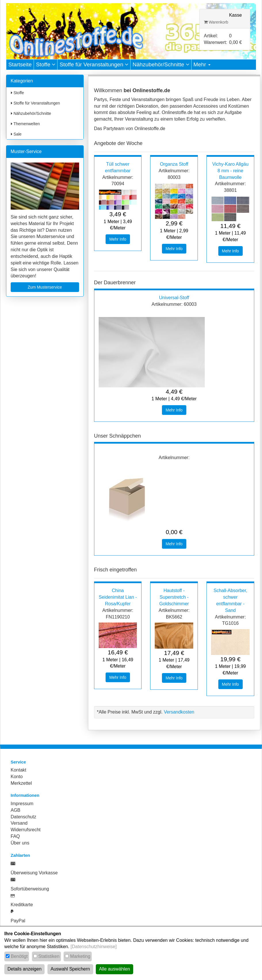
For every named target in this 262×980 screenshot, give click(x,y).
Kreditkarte (22, 905)
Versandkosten (179, 712)
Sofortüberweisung (30, 889)
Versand (19, 823)
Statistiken (49, 956)
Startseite (20, 64)
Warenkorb (216, 22)
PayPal (18, 921)
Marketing (80, 956)
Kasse (235, 15)
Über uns (20, 843)
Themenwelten (25, 124)
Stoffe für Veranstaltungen (94, 64)
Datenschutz (23, 817)
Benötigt (19, 956)
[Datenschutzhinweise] (93, 947)
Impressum (22, 804)
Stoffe (46, 64)
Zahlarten (20, 855)
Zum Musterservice (45, 287)
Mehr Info (118, 239)
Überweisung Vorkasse (34, 873)
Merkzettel (21, 783)
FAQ (15, 836)
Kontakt (18, 770)
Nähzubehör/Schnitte (161, 64)
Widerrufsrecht (26, 830)
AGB (16, 810)
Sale (16, 134)
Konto (17, 777)
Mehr (202, 64)
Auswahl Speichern (70, 969)
